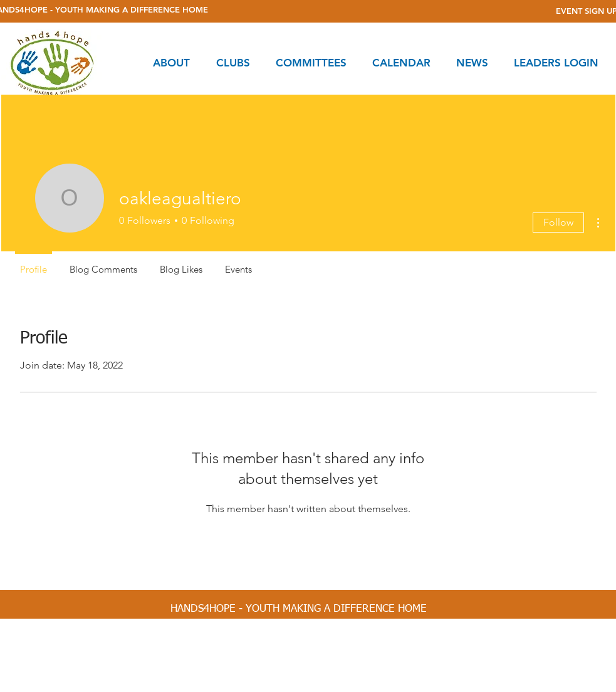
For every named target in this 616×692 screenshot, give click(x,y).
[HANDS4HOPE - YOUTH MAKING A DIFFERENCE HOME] (299, 609)
